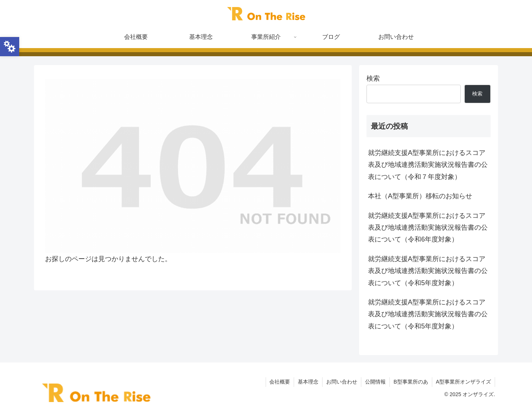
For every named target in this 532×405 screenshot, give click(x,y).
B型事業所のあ (411, 382)
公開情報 (375, 382)
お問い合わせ (342, 382)
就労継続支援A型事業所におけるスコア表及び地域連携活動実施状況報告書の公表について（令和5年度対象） (428, 271)
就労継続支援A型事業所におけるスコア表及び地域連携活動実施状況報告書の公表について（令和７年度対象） (428, 165)
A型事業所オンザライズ (463, 382)
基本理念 (308, 382)
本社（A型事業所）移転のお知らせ (420, 196)
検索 (373, 78)
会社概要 (280, 382)
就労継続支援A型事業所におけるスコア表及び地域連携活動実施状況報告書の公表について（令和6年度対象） (428, 228)
